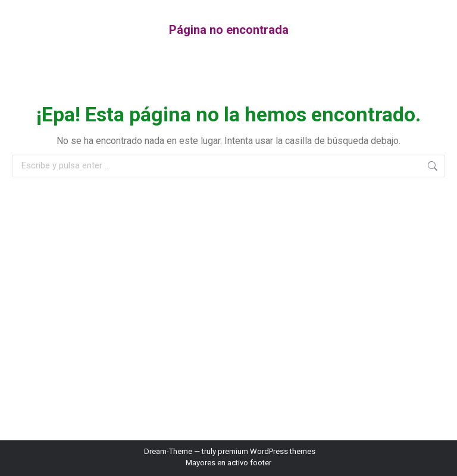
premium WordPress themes (267, 451)
